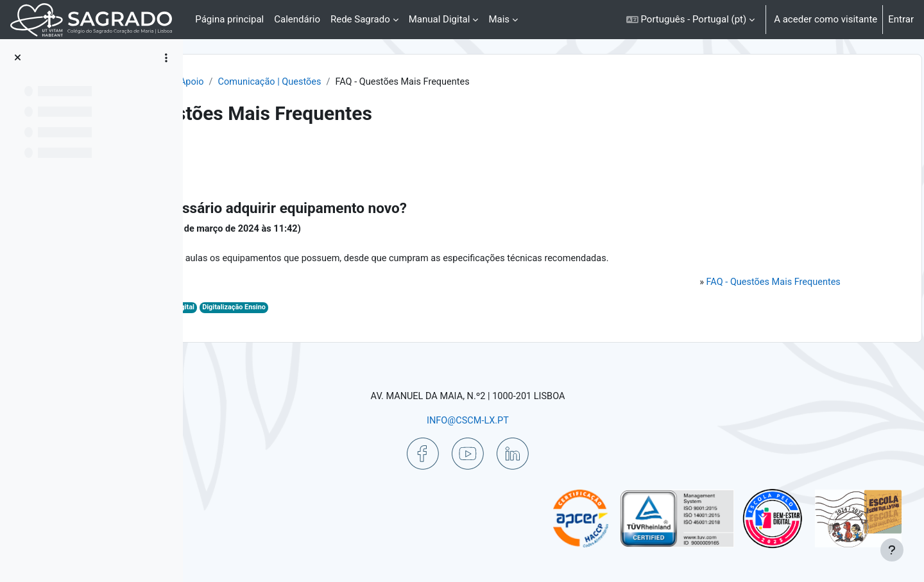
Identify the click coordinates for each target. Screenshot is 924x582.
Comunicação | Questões (449, 82)
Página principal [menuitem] (229, 19)
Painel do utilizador (270, 82)
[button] (690, 20)
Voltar (230, 157)
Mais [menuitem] (499, 19)
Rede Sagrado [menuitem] (360, 19)
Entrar (901, 19)
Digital (364, 311)
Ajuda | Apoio (354, 82)
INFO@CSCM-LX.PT (543, 420)
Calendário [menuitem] (297, 19)
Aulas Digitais (323, 311)
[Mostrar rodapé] (892, 550)
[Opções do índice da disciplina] (166, 58)
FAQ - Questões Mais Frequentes (757, 285)
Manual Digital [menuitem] (440, 19)
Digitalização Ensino (415, 311)
